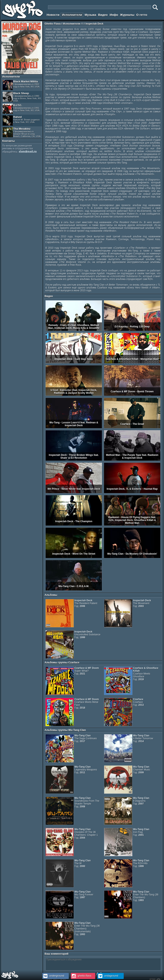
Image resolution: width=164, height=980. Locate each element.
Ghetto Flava (53, 24)
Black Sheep (22, 97)
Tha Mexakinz (22, 132)
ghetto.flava (81, 976)
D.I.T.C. (21, 109)
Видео (103, 15)
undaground (108, 976)
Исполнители (72, 15)
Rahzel (21, 120)
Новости (53, 15)
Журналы (127, 15)
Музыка (90, 15)
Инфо (114, 15)
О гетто (142, 15)
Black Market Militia (21, 85)
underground (53, 976)
